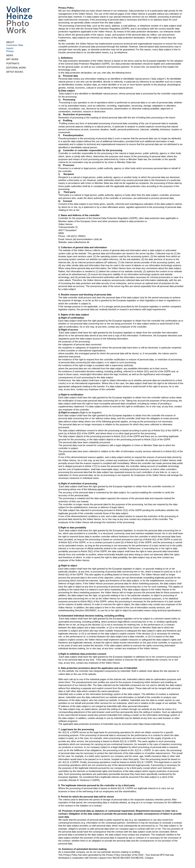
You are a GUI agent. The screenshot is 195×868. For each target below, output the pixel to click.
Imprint (10, 48)
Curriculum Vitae (15, 45)
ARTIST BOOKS (15, 72)
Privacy (10, 51)
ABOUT (10, 42)
